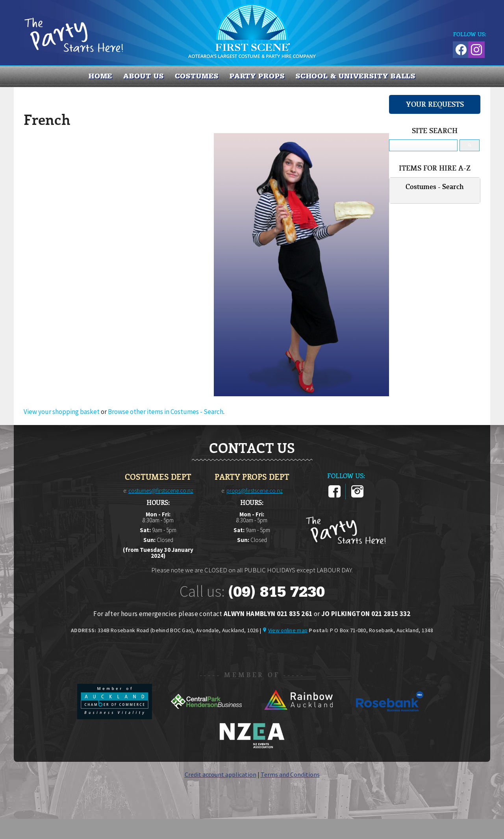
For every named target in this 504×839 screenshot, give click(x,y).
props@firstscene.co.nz (255, 491)
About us (143, 76)
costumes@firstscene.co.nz (161, 491)
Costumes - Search (435, 187)
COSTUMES (197, 76)
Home (101, 76)
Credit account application (220, 774)
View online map (288, 630)
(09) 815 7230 (276, 592)
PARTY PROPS (257, 76)
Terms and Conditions (290, 774)
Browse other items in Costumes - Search (166, 412)
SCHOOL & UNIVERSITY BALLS (356, 76)
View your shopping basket (62, 412)
